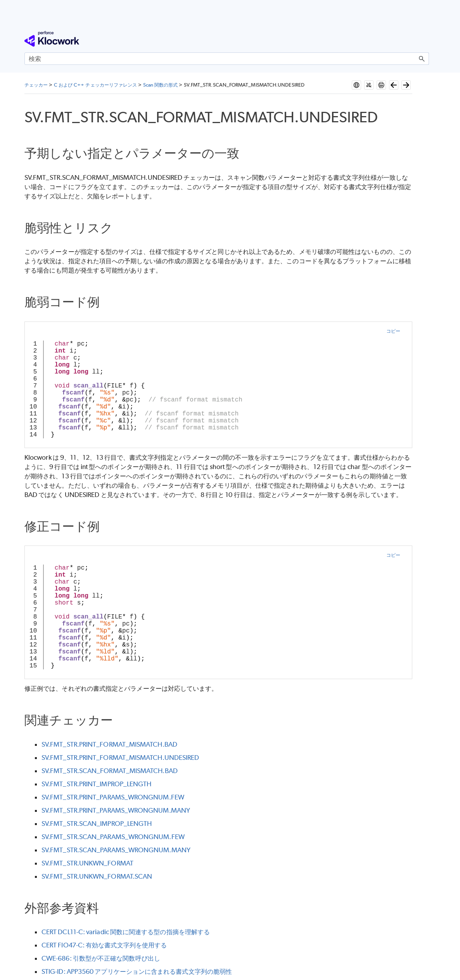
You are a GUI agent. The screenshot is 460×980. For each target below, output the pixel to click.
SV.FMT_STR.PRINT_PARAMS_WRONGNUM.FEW (113, 797)
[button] (422, 59)
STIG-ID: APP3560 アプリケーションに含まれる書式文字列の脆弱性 (137, 971)
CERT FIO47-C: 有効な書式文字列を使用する (104, 945)
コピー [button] (393, 331)
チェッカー (36, 85)
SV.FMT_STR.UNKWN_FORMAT (87, 863)
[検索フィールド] (227, 59)
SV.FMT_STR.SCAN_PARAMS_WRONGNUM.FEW (113, 837)
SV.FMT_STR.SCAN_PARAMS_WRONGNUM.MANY (116, 850)
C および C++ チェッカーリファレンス (96, 85)
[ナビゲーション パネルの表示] (425, 39)
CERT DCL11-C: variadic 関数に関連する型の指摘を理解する (126, 932)
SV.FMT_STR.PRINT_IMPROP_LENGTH (96, 784)
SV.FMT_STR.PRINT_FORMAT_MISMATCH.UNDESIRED (120, 758)
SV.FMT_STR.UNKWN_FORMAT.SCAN (97, 876)
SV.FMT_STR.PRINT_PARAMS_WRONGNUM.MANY (116, 810)
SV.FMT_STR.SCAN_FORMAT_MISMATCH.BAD (110, 771)
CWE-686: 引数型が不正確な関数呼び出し (101, 958)
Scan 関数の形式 (161, 85)
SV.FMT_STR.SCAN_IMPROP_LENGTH (97, 824)
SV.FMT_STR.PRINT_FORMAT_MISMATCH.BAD (109, 744)
